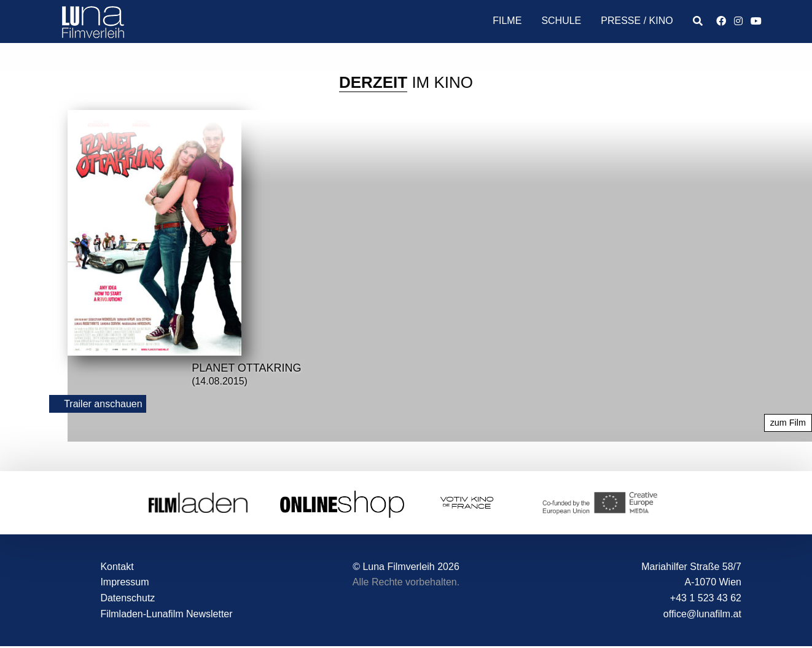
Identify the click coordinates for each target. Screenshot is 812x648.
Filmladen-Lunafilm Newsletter (166, 614)
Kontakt (117, 567)
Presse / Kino (637, 21)
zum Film (788, 423)
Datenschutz (127, 598)
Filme (507, 21)
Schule (561, 21)
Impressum (124, 582)
